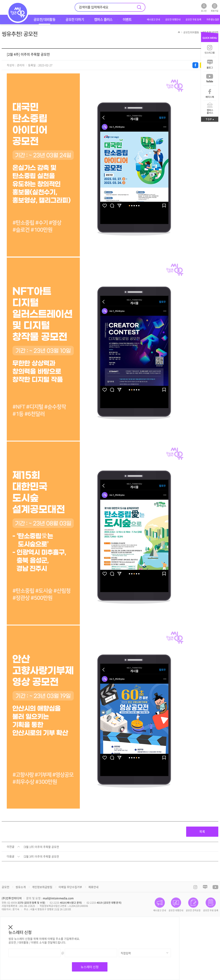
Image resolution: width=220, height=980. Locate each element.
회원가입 (215, 8)
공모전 (5, 887)
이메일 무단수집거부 (70, 887)
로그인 (204, 8)
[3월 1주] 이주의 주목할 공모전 (41, 847)
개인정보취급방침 (42, 887)
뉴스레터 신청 (90, 967)
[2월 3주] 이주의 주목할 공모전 (41, 857)
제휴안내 (93, 887)
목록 (202, 832)
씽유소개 (21, 887)
